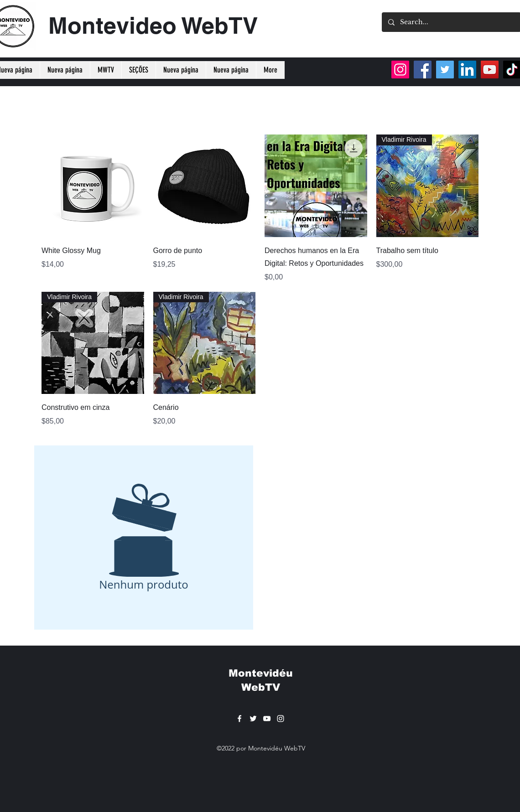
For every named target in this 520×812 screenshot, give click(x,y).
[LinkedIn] (467, 70)
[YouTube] (490, 70)
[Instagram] (400, 70)
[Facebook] (423, 70)
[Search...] (451, 22)
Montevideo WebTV (153, 25)
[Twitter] (445, 70)
